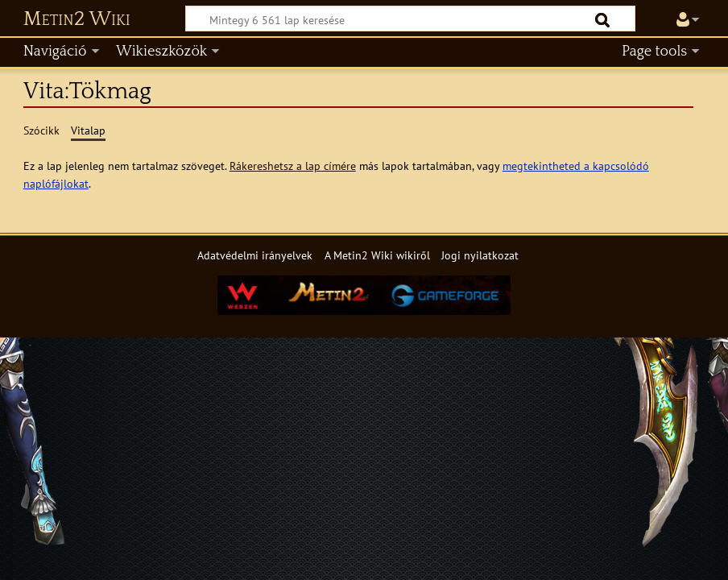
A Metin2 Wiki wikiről (377, 255)
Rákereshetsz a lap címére (293, 166)
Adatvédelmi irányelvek (255, 255)
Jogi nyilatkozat (480, 255)
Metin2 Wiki (77, 19)
